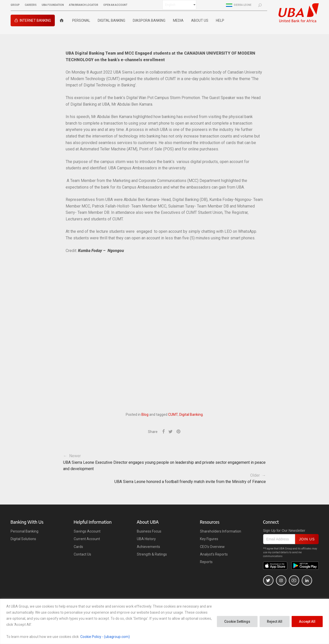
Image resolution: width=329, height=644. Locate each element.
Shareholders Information (221, 531)
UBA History (146, 539)
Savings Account (87, 531)
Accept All (307, 622)
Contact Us (82, 554)
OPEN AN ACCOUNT (115, 5)
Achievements (148, 547)
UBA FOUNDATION (53, 5)
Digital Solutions (23, 539)
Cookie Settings (237, 622)
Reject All (275, 622)
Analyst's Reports (214, 554)
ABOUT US (200, 20)
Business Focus (149, 531)
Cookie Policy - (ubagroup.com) (105, 637)
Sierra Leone (239, 5)
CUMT (173, 415)
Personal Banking (24, 531)
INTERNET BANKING (35, 20)
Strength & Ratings (152, 554)
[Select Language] (179, 5)
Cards (78, 547)
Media (178, 20)
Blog (145, 415)
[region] (164, 621)
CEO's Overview (212, 547)
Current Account (87, 539)
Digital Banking (111, 20)
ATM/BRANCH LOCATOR (84, 5)
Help (220, 20)
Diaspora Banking (149, 20)
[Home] (62, 20)
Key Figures (209, 539)
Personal (81, 20)
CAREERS (31, 5)
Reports (206, 562)
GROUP (15, 5)
